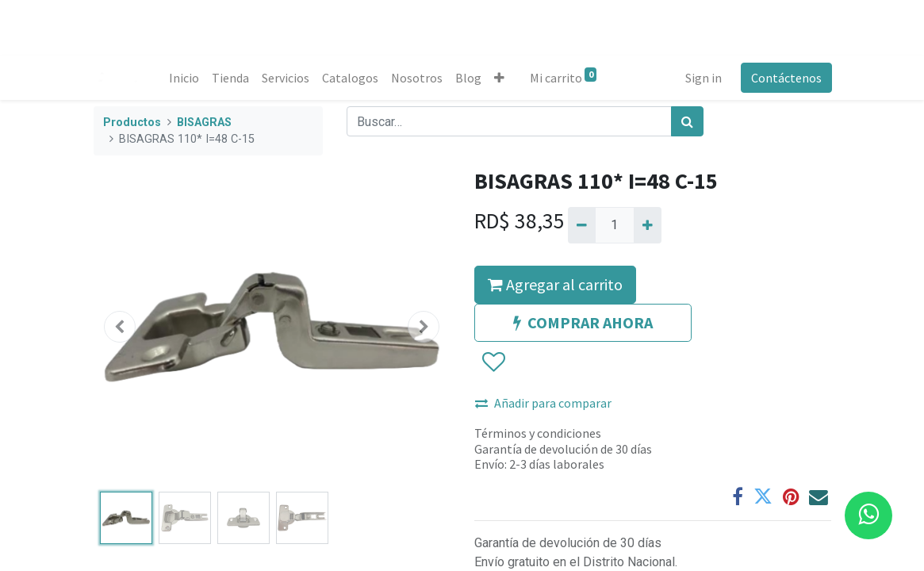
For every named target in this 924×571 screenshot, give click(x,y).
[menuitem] (185, 78)
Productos (132, 123)
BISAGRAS (204, 123)
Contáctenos (786, 78)
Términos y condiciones (538, 433)
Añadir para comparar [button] (543, 403)
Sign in (703, 78)
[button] (500, 78)
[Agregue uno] (648, 225)
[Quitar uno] (582, 225)
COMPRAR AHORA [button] (583, 322)
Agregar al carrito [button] (555, 284)
